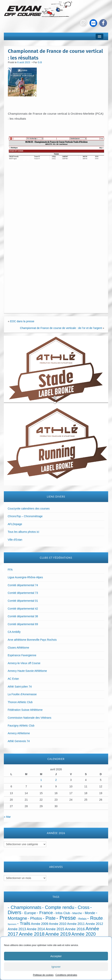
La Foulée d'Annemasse (22, 694)
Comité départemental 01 (23, 601)
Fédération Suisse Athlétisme (25, 710)
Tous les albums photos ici (23, 532)
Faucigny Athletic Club (21, 726)
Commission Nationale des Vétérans (29, 718)
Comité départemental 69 (23, 624)
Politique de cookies (43, 975)
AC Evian (13, 679)
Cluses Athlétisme (18, 648)
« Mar (7, 817)
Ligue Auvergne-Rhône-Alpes (25, 577)
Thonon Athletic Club (20, 702)
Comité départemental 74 (23, 585)
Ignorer (56, 967)
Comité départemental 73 (23, 593)
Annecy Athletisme (19, 733)
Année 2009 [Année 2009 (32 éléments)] (40, 924)
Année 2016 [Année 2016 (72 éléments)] (75, 929)
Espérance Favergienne (22, 655)
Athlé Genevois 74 (19, 741)
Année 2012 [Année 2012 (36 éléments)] (94, 924)
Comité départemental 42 (23, 609)
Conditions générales (66, 975)
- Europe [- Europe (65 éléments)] (29, 913)
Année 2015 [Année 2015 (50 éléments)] (55, 929)
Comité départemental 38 (23, 616)
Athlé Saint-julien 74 (20, 687)
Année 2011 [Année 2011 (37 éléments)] (76, 924)
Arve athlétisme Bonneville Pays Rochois (32, 640)
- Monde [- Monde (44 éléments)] (89, 913)
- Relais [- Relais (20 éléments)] (81, 919)
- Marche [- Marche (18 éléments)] (76, 913)
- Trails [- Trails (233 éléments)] (24, 923)
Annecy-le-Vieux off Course (24, 663)
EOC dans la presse (22, 321)
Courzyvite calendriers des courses (29, 509)
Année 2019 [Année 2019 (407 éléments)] (58, 934)
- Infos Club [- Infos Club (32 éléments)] (62, 913)
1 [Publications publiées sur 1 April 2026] (41, 780)
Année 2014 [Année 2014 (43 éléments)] (36, 929)
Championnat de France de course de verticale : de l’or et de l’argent (61, 328)
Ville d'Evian (15, 540)
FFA (10, 570)
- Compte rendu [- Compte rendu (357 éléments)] (58, 907)
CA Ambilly (14, 632)
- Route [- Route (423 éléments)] (95, 918)
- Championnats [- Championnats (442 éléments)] (25, 907)
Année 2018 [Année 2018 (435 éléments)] (32, 934)
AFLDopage (15, 524)
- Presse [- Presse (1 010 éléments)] (66, 918)
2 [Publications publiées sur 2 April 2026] (56, 780)
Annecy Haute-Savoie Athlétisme (27, 671)
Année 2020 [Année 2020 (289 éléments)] (84, 934)
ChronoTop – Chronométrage (25, 516)
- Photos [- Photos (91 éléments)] (35, 918)
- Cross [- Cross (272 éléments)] (82, 907)
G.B (40, 62)
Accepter (56, 956)
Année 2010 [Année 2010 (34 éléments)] (58, 924)
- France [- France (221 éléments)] (45, 913)
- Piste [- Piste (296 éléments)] (49, 918)
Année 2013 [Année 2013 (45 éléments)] (17, 929)
